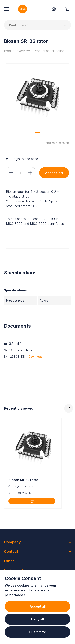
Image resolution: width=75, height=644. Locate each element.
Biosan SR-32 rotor (23, 480)
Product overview (17, 51)
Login (16, 159)
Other (9, 561)
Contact (11, 551)
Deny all (37, 619)
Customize (38, 632)
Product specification (49, 51)
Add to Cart (54, 173)
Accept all (38, 606)
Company (12, 542)
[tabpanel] (37, 96)
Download (35, 356)
